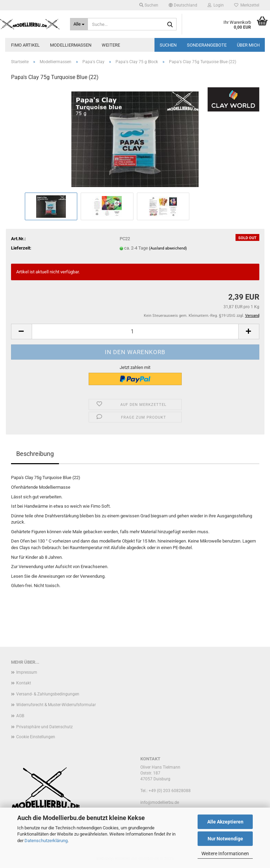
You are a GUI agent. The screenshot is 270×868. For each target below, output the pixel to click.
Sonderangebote (207, 45)
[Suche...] (79, 24)
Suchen (168, 45)
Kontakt (24, 683)
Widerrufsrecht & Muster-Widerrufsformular (56, 705)
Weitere (111, 45)
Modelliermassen (71, 45)
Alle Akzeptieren (225, 822)
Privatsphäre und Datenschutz (44, 727)
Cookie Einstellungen (36, 737)
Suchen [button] (149, 5)
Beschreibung (35, 454)
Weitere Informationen (225, 854)
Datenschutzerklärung (46, 841)
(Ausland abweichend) (168, 248)
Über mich (248, 45)
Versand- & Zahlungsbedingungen (48, 694)
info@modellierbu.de (160, 802)
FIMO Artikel (25, 45)
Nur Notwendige (225, 839)
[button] (183, 5)
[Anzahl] (135, 331)
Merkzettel (247, 5)
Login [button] (216, 5)
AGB (20, 716)
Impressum (27, 672)
